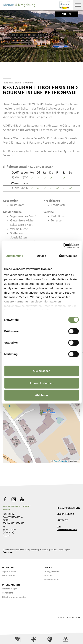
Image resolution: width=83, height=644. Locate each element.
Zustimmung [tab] (15, 256)
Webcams (48, 574)
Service (48, 566)
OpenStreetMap (61, 460)
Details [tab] (42, 256)
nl (73, 616)
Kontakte (62, 519)
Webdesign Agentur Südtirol (7, 617)
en (67, 616)
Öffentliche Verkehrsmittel (14, 596)
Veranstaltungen (9, 588)
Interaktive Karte (51, 579)
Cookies (34, 549)
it (61, 616)
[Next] (78, 69)
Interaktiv (8, 566)
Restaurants (8, 592)
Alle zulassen (41, 371)
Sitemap (62, 549)
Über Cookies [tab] (68, 256)
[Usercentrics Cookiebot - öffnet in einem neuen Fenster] (62, 246)
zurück (63, 14)
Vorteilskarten (8, 574)
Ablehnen (41, 395)
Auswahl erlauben (41, 383)
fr (79, 616)
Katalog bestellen (51, 570)
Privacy (54, 549)
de (56, 616)
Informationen (11, 584)
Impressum (44, 549)
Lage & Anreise (9, 570)
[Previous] (5, 69)
